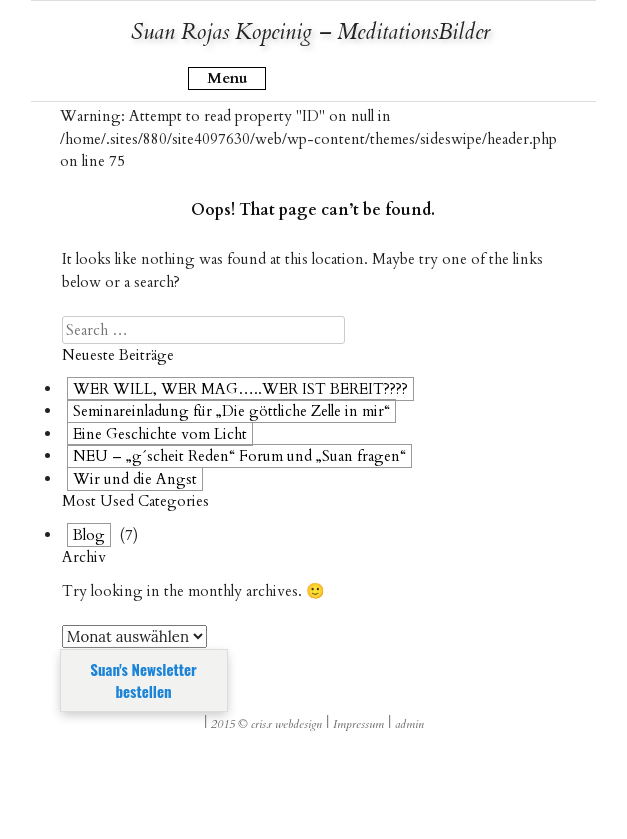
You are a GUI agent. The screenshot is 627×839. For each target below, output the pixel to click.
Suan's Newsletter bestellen (143, 680)
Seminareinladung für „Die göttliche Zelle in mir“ (231, 411)
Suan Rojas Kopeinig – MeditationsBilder (310, 32)
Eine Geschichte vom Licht (160, 434)
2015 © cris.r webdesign (266, 724)
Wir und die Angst (135, 479)
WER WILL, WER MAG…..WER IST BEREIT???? (240, 389)
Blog (89, 535)
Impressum (358, 724)
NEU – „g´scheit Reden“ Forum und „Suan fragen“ (239, 456)
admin (409, 724)
